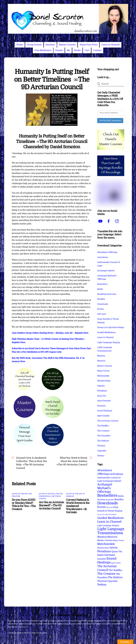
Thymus (101, 446)
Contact (97, 50)
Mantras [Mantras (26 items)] (102, 537)
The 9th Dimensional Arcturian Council (51, 496)
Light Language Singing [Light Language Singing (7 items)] (108, 526)
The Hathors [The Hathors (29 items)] (115, 577)
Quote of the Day (20, 494)
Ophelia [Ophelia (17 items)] (113, 548)
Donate (59, 50)
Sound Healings (105, 411)
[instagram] (117, 221)
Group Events (34, 45)
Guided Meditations (106, 332)
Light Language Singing (109, 342)
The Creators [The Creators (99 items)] (106, 574)
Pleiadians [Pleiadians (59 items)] (104, 551)
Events (100, 309)
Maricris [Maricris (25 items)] (112, 537)
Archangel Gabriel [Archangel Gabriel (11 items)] (112, 481)
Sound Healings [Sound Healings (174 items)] (107, 560)
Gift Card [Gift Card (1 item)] (109, 507)
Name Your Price (89, 45)
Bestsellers (102, 284)
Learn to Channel (111, 45)
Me (68, 50)
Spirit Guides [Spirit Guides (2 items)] (116, 563)
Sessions (50, 45)
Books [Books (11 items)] (121, 496)
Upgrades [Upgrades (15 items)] (112, 581)
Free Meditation (43, 50)
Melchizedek (103, 376)
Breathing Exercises (107, 294)
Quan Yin (102, 396)
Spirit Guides (103, 416)
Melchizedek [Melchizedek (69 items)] (106, 544)
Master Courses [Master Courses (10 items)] (105, 540)
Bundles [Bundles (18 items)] (119, 499)
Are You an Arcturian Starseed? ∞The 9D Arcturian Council (52, 505)
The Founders (104, 436)
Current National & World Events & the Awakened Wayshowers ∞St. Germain (78, 506)
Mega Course (103, 371)
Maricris (101, 361)
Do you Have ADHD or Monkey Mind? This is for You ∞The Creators (24, 504)
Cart (87, 50)
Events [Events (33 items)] (102, 507)
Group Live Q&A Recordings (111, 327)
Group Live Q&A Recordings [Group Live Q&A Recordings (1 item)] (107, 515)
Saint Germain (104, 401)
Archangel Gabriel (106, 271)
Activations (103, 257)
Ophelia (101, 386)
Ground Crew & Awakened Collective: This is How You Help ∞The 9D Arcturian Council (32, 463)
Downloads (103, 304)
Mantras (101, 356)
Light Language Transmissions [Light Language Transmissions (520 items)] (111, 531)
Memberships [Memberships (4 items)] (103, 548)
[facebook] (109, 221)
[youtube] (101, 221)
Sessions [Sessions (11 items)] (102, 559)
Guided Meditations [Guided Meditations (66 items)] (110, 518)
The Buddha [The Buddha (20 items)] (115, 570)
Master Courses (67, 45)
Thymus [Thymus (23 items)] (102, 581)
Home (20, 45)
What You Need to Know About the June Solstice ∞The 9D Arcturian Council (72, 461)
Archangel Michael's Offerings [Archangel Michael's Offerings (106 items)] (105, 488)
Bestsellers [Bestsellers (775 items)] (107, 495)
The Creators (103, 431)
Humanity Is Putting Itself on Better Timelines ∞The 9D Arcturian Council (52, 79)
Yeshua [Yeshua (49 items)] (102, 585)
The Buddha (103, 426)
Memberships (104, 381)
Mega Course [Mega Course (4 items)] (119, 540)
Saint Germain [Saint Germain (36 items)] (106, 555)
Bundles (101, 299)
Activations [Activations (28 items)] (116, 474)
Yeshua (101, 456)
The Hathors (103, 441)
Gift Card (101, 314)
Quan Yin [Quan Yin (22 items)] (117, 552)
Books (77, 50)
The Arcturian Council (108, 421)
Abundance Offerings (107, 252)
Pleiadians (102, 391)
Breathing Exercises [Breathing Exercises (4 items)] (106, 500)
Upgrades (102, 451)
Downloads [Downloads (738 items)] (108, 503)
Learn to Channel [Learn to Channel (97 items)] (109, 522)
